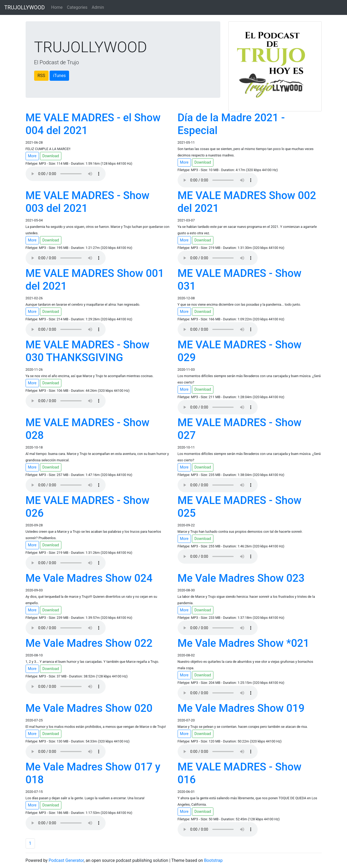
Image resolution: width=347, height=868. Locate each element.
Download (51, 156)
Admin (98, 7)
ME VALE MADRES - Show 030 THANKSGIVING (88, 351)
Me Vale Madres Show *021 (244, 643)
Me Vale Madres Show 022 (89, 643)
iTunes (59, 76)
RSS (41, 76)
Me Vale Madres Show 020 (89, 708)
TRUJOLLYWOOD (25, 7)
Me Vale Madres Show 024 (89, 578)
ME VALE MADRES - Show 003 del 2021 (88, 202)
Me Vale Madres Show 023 (241, 578)
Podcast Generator (66, 860)
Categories (77, 7)
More (32, 156)
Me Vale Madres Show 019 (241, 708)
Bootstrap (213, 860)
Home (57, 7)
